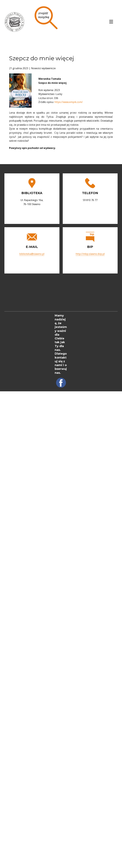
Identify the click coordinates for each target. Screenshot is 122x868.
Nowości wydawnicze (43, 68)
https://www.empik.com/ (69, 102)
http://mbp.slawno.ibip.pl (90, 254)
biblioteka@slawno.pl (32, 254)
